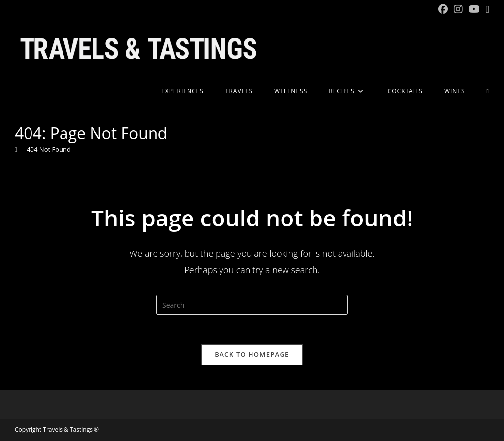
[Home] (16, 149)
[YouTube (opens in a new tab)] (474, 9)
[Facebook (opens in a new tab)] (443, 9)
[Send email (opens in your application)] (486, 9)
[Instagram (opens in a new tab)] (458, 9)
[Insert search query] (252, 305)
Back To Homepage (252, 354)
